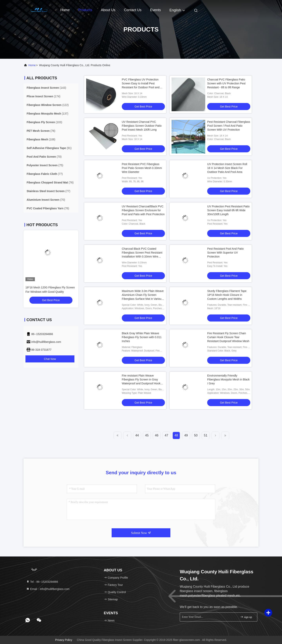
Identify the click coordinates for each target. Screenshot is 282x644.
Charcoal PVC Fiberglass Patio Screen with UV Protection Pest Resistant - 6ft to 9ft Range (226, 83)
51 (206, 435)
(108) (41, 139)
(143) (46, 88)
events (155, 10)
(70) (44, 157)
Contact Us (133, 10)
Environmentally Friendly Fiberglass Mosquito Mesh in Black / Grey (228, 379)
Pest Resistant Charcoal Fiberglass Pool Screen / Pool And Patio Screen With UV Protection (229, 126)
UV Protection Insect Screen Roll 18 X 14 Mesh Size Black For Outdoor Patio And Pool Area (227, 168)
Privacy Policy (64, 640)
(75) (45, 165)
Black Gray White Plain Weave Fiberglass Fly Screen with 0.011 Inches (142, 337)
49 (186, 435)
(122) (48, 105)
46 (157, 435)
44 (137, 435)
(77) (45, 174)
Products (85, 10)
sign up (246, 617)
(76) (41, 131)
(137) (47, 114)
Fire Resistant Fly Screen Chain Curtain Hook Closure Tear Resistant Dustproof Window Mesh (228, 337)
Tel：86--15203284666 (42, 582)
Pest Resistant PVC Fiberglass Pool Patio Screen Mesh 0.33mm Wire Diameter (142, 168)
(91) (49, 148)
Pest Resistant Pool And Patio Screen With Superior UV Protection (225, 253)
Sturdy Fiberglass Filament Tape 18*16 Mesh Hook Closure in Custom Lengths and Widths (227, 295)
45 (147, 435)
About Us (108, 10)
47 (166, 435)
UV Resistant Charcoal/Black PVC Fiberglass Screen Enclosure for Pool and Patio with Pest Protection (143, 210)
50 (196, 435)
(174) (43, 96)
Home (65, 10)
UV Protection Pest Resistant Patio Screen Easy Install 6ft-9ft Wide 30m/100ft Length (228, 210)
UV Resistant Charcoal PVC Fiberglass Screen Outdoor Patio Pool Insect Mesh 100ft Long (142, 126)
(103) (44, 122)
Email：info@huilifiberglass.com (48, 589)
